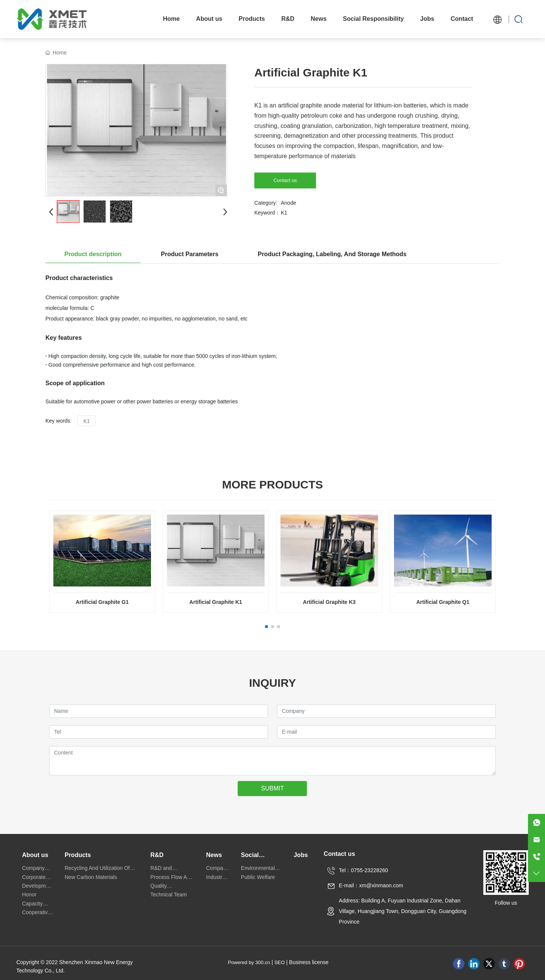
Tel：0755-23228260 (363, 870)
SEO (280, 962)
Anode (288, 203)
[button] (266, 627)
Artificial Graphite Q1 (443, 602)
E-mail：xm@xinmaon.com (371, 885)
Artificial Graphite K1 (216, 602)
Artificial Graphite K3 (329, 602)
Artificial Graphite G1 (102, 602)
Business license (309, 962)
